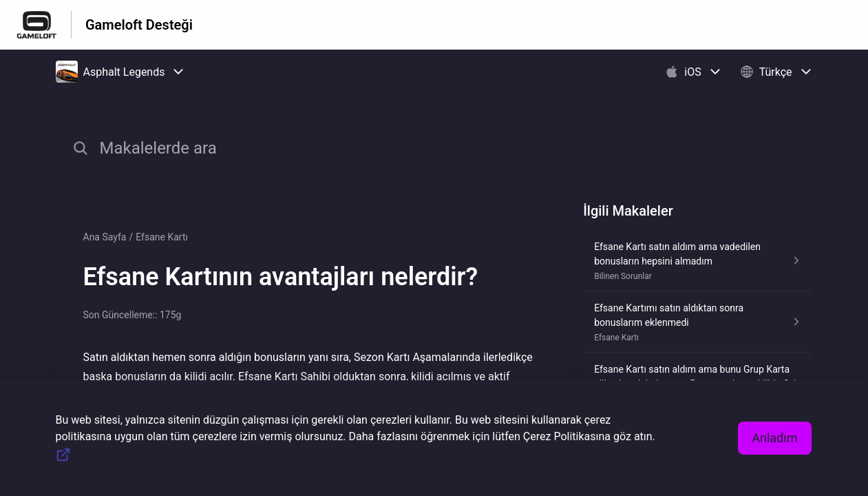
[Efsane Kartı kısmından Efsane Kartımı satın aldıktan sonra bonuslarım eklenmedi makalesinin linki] (698, 322)
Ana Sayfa (105, 237)
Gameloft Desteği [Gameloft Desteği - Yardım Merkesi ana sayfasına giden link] (139, 25)
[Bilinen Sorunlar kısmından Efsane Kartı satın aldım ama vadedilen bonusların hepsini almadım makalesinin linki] (698, 261)
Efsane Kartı (162, 237)
